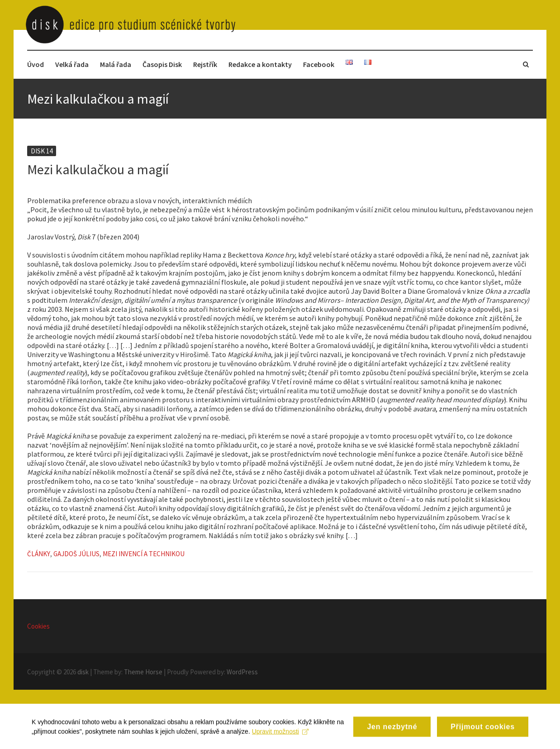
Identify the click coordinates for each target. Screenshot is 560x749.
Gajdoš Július (76, 554)
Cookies (38, 626)
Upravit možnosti (280, 738)
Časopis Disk (162, 64)
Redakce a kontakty (260, 64)
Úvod (36, 64)
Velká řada (72, 64)
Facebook (319, 64)
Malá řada (116, 64)
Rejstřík (205, 64)
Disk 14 (42, 151)
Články (39, 554)
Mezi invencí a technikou (144, 554)
